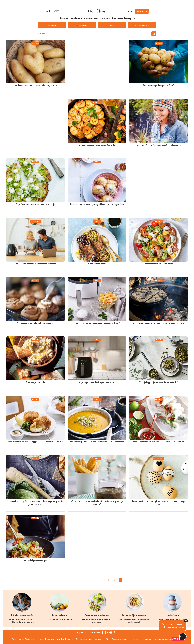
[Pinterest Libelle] (115, 632)
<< (73, 580)
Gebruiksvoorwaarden (55, 639)
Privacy (41, 639)
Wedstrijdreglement (119, 639)
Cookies (70, 639)
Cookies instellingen (84, 639)
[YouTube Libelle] (111, 632)
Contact (98, 639)
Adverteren (147, 639)
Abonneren (135, 639)
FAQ (107, 639)
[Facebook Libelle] (103, 632)
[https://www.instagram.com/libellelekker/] (107, 632)
